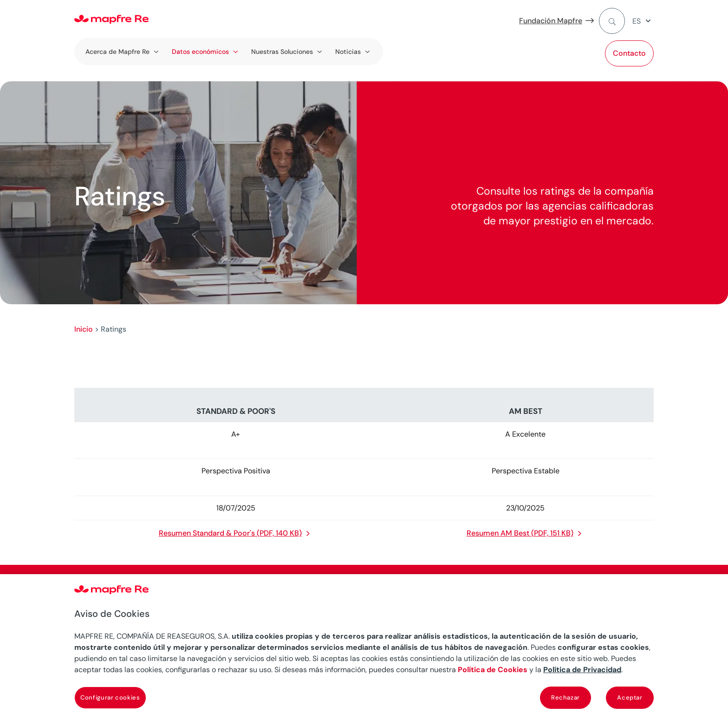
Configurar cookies (110, 697)
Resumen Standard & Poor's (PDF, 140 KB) (230, 533)
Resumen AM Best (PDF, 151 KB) (520, 533)
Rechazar (565, 697)
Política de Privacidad (582, 670)
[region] (364, 647)
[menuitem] (643, 21)
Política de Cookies (493, 670)
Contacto (629, 53)
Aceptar (630, 697)
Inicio (84, 329)
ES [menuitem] (637, 21)
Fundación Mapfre (551, 21)
